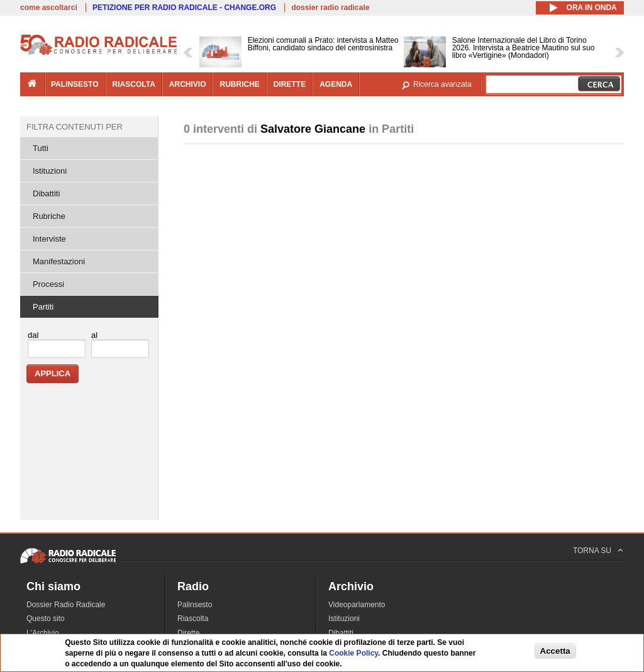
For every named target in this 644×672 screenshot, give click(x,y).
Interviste (49, 239)
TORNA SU (592, 551)
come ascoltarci (49, 8)
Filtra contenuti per (75, 127)
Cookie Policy (353, 653)
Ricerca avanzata (442, 84)
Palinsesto (195, 605)
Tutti (41, 148)
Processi (48, 284)
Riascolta (193, 619)
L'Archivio (43, 633)
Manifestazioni (59, 261)
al (94, 335)
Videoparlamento (357, 605)
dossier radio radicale (330, 8)
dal (33, 335)
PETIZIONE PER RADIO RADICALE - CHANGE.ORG (184, 8)
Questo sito (46, 619)
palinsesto (75, 84)
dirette (290, 84)
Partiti (43, 307)
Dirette (188, 633)
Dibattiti (46, 193)
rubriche (239, 84)
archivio (188, 84)
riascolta (134, 84)
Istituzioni (50, 171)
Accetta (555, 651)
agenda (336, 84)
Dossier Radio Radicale (66, 605)
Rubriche (49, 216)
